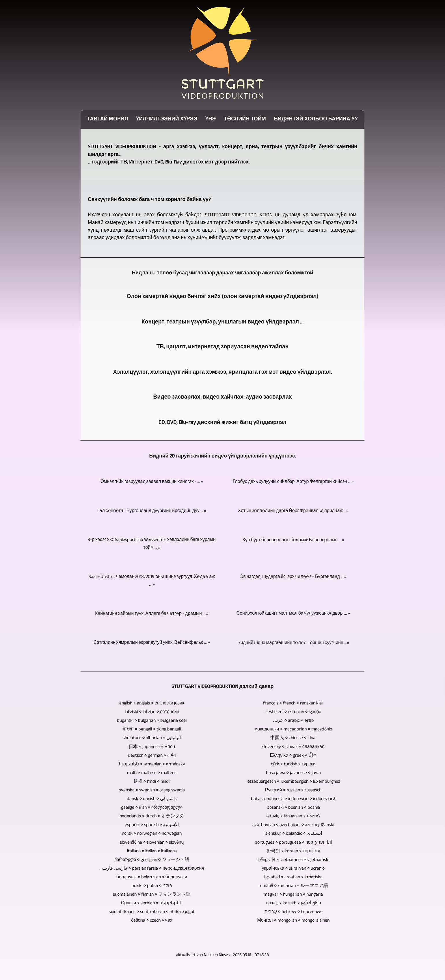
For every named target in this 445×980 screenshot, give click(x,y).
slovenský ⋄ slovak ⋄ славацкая (293, 747)
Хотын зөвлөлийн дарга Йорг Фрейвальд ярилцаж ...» (293, 511)
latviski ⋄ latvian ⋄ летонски (152, 712)
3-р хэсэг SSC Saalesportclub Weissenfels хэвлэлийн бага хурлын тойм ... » (152, 544)
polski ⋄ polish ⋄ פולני (152, 886)
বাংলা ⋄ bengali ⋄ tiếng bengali (152, 730)
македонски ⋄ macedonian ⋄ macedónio (293, 730)
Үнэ (211, 120)
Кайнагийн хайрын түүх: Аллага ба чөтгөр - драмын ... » (152, 614)
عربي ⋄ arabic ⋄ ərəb (293, 721)
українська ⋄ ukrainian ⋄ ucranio (293, 869)
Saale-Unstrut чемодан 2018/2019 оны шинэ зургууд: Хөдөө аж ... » (152, 581)
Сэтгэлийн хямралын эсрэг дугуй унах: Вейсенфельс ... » (152, 643)
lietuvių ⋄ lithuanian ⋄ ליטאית (293, 817)
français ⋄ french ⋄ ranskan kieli (293, 704)
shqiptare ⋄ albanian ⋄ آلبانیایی (152, 738)
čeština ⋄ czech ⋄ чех (152, 921)
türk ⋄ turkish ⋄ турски (293, 765)
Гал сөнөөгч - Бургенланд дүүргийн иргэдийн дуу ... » (152, 511)
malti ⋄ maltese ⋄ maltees (152, 773)
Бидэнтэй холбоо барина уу (316, 120)
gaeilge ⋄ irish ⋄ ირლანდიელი (152, 808)
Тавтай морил (108, 120)
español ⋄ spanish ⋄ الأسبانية (152, 825)
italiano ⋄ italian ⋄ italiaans (152, 852)
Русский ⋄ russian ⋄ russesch (293, 791)
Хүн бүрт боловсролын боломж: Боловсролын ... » (293, 541)
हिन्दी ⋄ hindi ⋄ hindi (152, 782)
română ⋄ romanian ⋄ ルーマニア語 (293, 886)
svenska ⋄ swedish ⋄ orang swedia (152, 791)
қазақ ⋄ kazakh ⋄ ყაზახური (293, 904)
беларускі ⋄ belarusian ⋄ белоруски (152, 878)
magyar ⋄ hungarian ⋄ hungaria (293, 895)
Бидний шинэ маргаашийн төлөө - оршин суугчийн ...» (293, 643)
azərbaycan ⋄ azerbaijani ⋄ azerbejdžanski (293, 825)
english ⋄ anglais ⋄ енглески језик (152, 704)
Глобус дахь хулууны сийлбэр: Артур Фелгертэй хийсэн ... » (293, 482)
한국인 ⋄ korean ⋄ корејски (293, 852)
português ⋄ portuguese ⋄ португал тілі (293, 843)
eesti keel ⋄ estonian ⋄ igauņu (293, 712)
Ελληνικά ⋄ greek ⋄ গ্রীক (293, 756)
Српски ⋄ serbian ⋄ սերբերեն (152, 904)
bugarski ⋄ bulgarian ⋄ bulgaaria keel (152, 721)
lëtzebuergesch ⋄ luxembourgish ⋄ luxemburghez (293, 782)
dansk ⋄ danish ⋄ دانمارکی (152, 799)
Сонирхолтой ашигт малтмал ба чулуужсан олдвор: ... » (293, 614)
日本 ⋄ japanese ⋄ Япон (152, 747)
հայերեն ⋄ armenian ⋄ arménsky (152, 765)
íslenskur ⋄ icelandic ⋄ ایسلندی (293, 834)
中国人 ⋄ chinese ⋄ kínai (293, 738)
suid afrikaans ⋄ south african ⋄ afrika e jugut (152, 912)
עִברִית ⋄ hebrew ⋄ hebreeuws (293, 912)
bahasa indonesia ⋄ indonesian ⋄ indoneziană (293, 799)
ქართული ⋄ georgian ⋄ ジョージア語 (152, 860)
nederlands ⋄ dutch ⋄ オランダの (152, 817)
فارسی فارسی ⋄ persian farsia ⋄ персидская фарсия (152, 869)
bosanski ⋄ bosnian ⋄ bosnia (293, 808)
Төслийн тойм (245, 120)
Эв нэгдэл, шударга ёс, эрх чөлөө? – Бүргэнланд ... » (293, 577)
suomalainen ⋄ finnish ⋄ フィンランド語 (152, 895)
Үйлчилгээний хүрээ (167, 120)
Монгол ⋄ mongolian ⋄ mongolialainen (293, 921)
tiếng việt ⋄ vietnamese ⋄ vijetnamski (293, 860)
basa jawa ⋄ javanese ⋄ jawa (293, 773)
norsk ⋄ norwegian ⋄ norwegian (152, 834)
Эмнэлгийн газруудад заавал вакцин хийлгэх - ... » (152, 482)
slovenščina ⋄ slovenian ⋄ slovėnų (152, 843)
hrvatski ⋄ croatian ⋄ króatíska (293, 878)
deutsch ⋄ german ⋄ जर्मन (152, 756)
